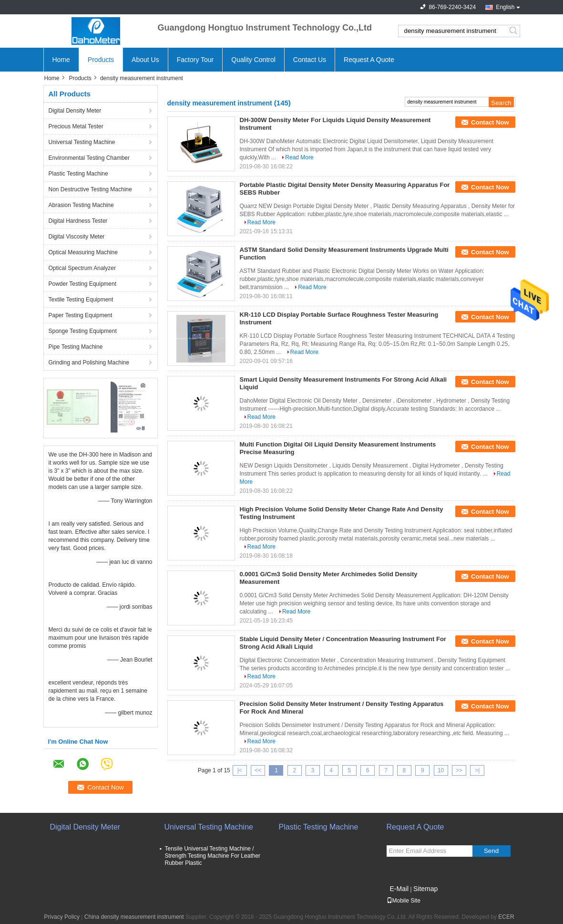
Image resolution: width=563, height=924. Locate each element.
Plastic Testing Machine (78, 174)
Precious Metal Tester (76, 126)
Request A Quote (369, 60)
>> (459, 770)
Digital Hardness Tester (78, 221)
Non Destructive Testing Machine (90, 189)
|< (240, 770)
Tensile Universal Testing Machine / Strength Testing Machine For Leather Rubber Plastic (213, 856)
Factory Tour (195, 60)
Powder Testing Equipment (83, 284)
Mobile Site (404, 901)
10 (441, 770)
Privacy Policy (62, 917)
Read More (299, 157)
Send (491, 851)
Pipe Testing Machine (76, 347)
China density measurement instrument (134, 917)
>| (477, 770)
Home (61, 60)
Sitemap (425, 889)
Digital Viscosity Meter (77, 237)
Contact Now (490, 122)
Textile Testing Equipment (81, 300)
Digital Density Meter (75, 111)
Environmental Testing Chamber (89, 158)
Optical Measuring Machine (83, 252)
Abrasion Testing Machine (81, 205)
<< (258, 770)
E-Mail (399, 889)
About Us (145, 60)
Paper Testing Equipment (81, 315)
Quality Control (253, 60)
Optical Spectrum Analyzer (82, 268)
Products (101, 60)
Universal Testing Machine (82, 142)
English (505, 7)
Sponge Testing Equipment (83, 331)
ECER (506, 917)
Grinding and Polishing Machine (89, 363)
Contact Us (310, 60)
